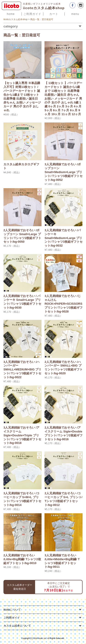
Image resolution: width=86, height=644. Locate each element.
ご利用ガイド (32, 14)
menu (75, 14)
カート (54, 14)
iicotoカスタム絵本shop (15, 19)
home (11, 14)
